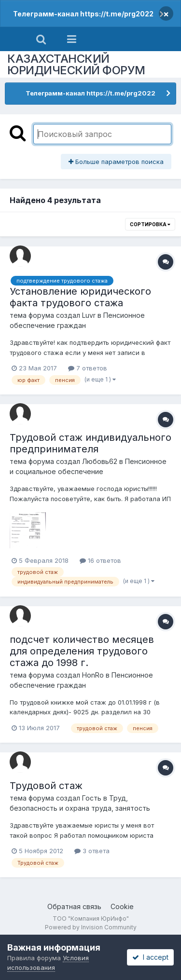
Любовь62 (100, 461)
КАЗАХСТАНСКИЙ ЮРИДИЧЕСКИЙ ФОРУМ (76, 64)
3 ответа (92, 851)
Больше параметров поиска (116, 162)
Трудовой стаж (46, 786)
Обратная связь (74, 906)
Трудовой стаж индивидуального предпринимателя (90, 443)
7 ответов (88, 368)
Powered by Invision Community (91, 927)
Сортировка (150, 224)
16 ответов (100, 560)
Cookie (122, 906)
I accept (150, 957)
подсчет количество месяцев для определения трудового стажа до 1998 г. (82, 651)
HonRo (93, 675)
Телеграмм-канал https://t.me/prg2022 (83, 14)
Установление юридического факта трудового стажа (80, 297)
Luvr (89, 315)
